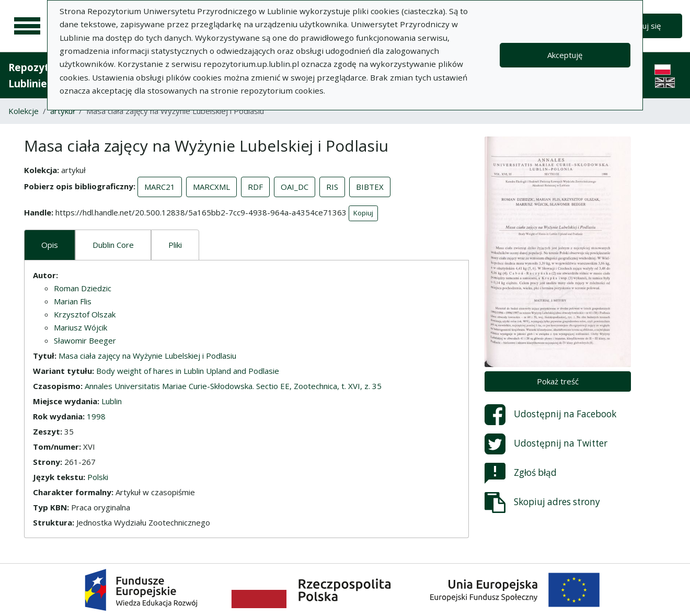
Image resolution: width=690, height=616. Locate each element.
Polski (98, 477)
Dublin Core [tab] (113, 245)
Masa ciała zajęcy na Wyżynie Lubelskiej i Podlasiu (147, 356)
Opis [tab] (50, 245)
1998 (96, 416)
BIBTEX (370, 187)
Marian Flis (73, 301)
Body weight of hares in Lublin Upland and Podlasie (188, 371)
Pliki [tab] (175, 245)
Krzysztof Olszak (85, 314)
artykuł (62, 111)
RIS (332, 187)
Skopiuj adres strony (542, 503)
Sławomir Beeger (85, 340)
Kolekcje (24, 111)
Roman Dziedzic (83, 288)
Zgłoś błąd (521, 473)
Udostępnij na (550, 415)
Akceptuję (565, 55)
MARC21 (160, 187)
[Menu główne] (27, 26)
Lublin (112, 401)
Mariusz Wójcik (80, 327)
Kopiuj (363, 213)
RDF (255, 187)
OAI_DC (295, 187)
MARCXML (211, 187)
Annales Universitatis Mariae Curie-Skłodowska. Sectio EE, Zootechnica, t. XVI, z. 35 (233, 386)
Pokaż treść (558, 381)
